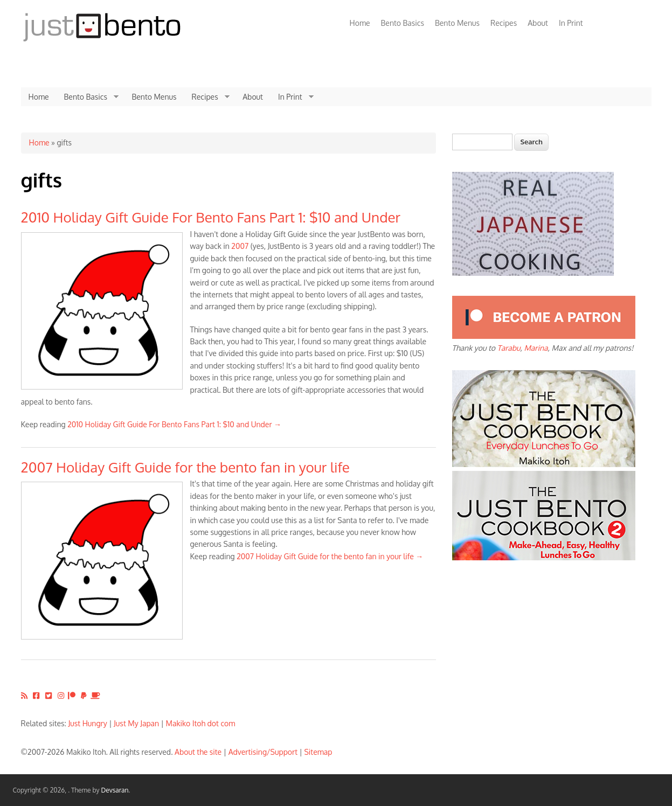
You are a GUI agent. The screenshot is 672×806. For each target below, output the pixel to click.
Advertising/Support (263, 752)
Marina (536, 348)
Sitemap (318, 752)
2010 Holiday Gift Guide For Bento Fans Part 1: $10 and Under (211, 217)
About (538, 23)
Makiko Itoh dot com (201, 723)
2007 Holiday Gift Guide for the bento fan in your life (185, 467)
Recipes (504, 23)
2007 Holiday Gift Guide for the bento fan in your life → (330, 556)
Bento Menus (457, 23)
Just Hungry (88, 723)
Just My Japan (136, 723)
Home (360, 23)
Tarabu (508, 348)
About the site (198, 752)
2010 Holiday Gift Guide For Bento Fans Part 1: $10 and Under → (174, 424)
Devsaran (115, 790)
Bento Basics (403, 23)
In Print (571, 23)
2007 (240, 246)
